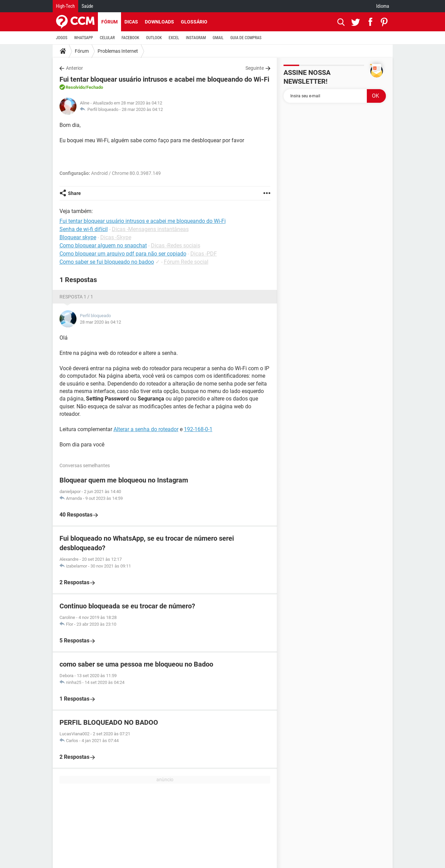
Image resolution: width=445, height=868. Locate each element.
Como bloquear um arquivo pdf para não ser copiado (123, 254)
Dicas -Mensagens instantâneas (150, 229)
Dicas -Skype (116, 237)
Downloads (159, 22)
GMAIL (218, 38)
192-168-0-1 (198, 429)
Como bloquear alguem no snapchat (103, 245)
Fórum (109, 22)
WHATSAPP (83, 38)
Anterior (74, 68)
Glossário (194, 22)
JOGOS (62, 38)
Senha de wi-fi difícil (84, 229)
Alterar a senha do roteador (146, 429)
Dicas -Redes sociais (176, 245)
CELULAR (107, 38)
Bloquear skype (78, 237)
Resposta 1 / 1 (76, 297)
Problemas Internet (118, 51)
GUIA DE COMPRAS (246, 38)
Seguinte (255, 68)
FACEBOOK (131, 38)
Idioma (383, 6)
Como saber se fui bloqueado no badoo (107, 262)
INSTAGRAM (196, 38)
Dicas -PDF (204, 254)
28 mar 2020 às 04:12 (142, 109)
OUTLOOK (154, 38)
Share (74, 193)
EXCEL (174, 38)
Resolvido (75, 87)
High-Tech (65, 6)
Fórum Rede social (186, 262)
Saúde (87, 6)
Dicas (131, 22)
